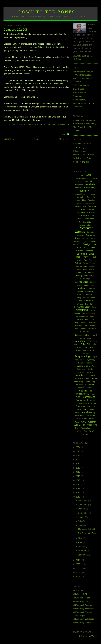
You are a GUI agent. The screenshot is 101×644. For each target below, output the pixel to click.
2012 (78, 493)
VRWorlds (91, 416)
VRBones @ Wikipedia (84, 619)
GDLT (93, 282)
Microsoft (92, 323)
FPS (85, 273)
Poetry (78, 350)
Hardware (82, 288)
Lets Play (80, 319)
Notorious (77, 96)
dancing (85, 238)
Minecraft (78, 326)
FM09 (92, 269)
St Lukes (90, 384)
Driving (86, 248)
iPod (87, 304)
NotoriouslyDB (80, 100)
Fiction (85, 263)
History (78, 298)
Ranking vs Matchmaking (85, 123)
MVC (89, 332)
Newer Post (9, 139)
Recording (81, 369)
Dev (94, 244)
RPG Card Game (81, 85)
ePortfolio (86, 257)
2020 (78, 460)
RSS (65, 134)
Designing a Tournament (84, 120)
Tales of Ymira (80, 151)
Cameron (92, 206)
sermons (79, 378)
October (82, 509)
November (83, 505)
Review (90, 372)
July (80, 521)
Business (78, 206)
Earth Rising (79, 147)
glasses (79, 285)
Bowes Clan (79, 591)
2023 (78, 451)
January (82, 555)
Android (78, 188)
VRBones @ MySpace (83, 609)
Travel (93, 403)
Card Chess (79, 89)
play (86, 347)
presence (85, 354)
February (83, 551)
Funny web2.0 (89, 276)
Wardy (84, 419)
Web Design (80, 425)
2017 (78, 472)
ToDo (93, 394)
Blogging (91, 200)
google (86, 285)
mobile (93, 326)
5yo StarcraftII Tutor (87, 533)
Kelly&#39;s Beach (82, 307)
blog (84, 200)
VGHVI (91, 409)
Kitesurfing (82, 310)
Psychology (91, 360)
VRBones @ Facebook (84, 605)
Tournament (88, 397)
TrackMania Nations (82, 403)
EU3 (94, 257)
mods (76, 329)
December (83, 500)
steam (89, 388)
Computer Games (50, 124)
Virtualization (79, 416)
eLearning (82, 254)
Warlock (91, 419)
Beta (89, 197)
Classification (89, 219)
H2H (93, 285)
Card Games (88, 209)
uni (85, 409)
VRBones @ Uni (81, 601)
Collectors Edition (85, 222)
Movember (92, 329)
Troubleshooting (83, 406)
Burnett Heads (88, 203)
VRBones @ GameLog (84, 623)
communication (85, 225)
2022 (78, 455)
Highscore (89, 292)
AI (91, 181)
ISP (92, 304)
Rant (94, 366)
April (81, 542)
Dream (78, 248)
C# (85, 206)
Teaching (83, 391)
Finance (93, 263)
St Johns (79, 385)
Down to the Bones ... (51, 12)
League (77, 313)
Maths (84, 323)
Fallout (78, 263)
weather (92, 422)
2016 (78, 476)
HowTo (86, 298)
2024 (78, 447)
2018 (78, 468)
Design (87, 244)
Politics (85, 350)
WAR (78, 419)
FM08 (85, 269)
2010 (78, 560)
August (82, 517)
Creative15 (80, 235)
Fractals (91, 273)
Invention (89, 301)
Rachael (89, 363)
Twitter (79, 410)
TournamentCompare (85, 400)
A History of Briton (81, 162)
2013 (78, 489)
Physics (80, 347)
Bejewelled (81, 197)
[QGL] (82, 175)
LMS (92, 319)
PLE (92, 347)
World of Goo (82, 431)
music (82, 332)
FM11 (79, 273)
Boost (79, 203)
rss (87, 375)
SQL (94, 381)
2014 (78, 484)
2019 (78, 464)
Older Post (64, 139)
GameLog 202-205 (16, 30)
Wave (77, 422)
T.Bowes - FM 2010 (82, 144)
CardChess (81, 213)
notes (89, 338)
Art (89, 191)
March (81, 546)
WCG (84, 422)
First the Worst (82, 266)
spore (88, 381)
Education (89, 251)
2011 (78, 497)
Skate (87, 379)
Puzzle (81, 363)
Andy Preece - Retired (83, 158)
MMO (86, 326)
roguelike (80, 375)
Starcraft (81, 388)
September (83, 513)
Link (87, 319)
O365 (89, 341)
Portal (92, 350)
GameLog (64, 124)
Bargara (92, 194)
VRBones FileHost (81, 598)
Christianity (83, 215)
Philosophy (92, 344)
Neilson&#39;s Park (82, 335)
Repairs (90, 369)
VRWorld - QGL (80, 594)
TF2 (91, 391)
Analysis (90, 184)
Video (77, 413)
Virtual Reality (88, 412)
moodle (83, 329)
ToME (78, 397)
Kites (94, 307)
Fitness (92, 266)
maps (77, 323)
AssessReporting (81, 194)
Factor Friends (80, 92)
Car (78, 210)
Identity (80, 301)
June (81, 525)
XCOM (85, 434)
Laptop (92, 310)
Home (37, 139)
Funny (79, 275)
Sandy (93, 375)
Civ (92, 216)
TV (94, 406)
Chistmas (91, 213)
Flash (79, 269)
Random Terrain (82, 366)
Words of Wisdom (88, 428)
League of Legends (89, 313)
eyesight (79, 260)
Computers (91, 232)
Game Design (85, 279)
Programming (82, 356)
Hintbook (80, 295)
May (80, 538)
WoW (91, 431)
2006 (78, 577)
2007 (78, 572)
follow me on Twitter (88, 636)
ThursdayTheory (82, 394)
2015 (78, 480)
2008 (78, 568)
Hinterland (89, 295)
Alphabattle (79, 185)
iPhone (80, 304)
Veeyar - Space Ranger (84, 155)
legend (93, 316)
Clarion (79, 219)
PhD (83, 344)
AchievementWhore (81, 179)
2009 (78, 564)
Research (81, 372)
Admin (85, 182)
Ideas (93, 298)
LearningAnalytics (82, 316)
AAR (89, 175)
